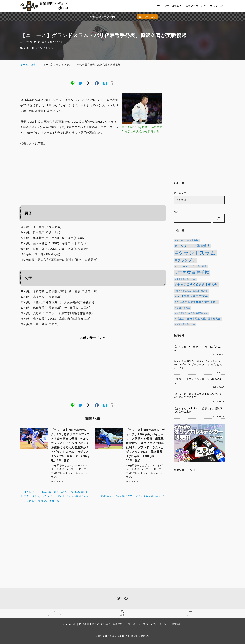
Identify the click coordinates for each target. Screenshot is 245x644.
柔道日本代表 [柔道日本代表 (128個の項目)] (183, 308)
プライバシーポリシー (156, 624)
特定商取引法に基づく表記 (94, 624)
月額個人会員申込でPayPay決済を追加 (90, 17)
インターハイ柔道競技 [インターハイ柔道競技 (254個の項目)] (194, 246)
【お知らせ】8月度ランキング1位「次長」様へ (198, 348)
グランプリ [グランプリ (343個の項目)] (186, 260)
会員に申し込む (147, 17)
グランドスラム (44, 48)
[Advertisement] (93, 174)
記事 (26, 48)
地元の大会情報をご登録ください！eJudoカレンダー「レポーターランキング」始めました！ (198, 364)
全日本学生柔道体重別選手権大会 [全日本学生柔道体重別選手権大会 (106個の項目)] (192, 291)
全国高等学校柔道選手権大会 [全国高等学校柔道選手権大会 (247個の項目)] (197, 285)
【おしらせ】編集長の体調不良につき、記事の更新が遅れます (198, 395)
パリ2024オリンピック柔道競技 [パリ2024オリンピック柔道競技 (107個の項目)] (191, 266)
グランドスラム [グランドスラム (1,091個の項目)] (197, 253)
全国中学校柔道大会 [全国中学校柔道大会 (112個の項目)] (186, 279)
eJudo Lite (70, 624)
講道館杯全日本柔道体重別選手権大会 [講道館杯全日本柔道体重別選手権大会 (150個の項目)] (199, 319)
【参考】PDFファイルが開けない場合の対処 (198, 381)
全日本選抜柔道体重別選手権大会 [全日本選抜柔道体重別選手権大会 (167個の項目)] (198, 302)
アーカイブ (180, 193)
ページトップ (54, 613)
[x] (89, 83)
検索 (176, 212)
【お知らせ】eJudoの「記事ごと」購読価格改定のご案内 (198, 410)
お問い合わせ (133, 624)
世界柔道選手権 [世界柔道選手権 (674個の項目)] (194, 272)
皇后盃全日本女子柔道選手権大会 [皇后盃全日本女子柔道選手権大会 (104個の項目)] (192, 313)
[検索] (219, 218)
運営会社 (177, 624)
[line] (72, 83)
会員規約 (118, 624)
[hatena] (105, 83)
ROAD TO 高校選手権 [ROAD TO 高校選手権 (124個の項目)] (187, 240)
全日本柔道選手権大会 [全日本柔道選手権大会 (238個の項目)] (193, 296)
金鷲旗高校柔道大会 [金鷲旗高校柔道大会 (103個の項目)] (186, 324)
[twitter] (80, 83)
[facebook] (97, 83)
